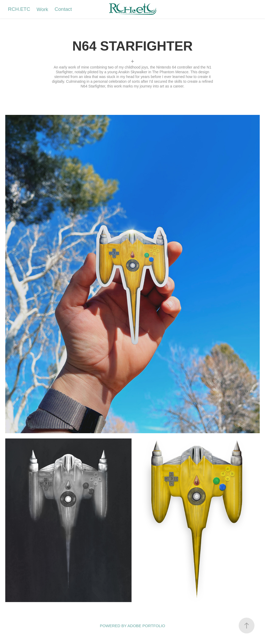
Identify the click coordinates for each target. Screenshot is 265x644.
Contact (63, 9)
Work (42, 9)
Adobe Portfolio (146, 626)
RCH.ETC (19, 9)
